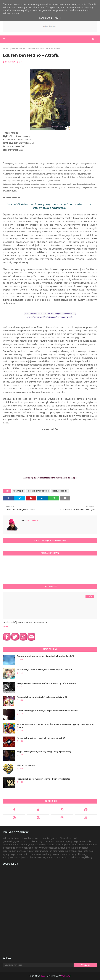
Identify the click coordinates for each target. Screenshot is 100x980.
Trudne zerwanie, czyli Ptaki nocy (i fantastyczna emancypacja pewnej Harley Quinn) (56, 726)
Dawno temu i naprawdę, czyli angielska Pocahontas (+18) (46, 656)
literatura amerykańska (38, 491)
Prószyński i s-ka (26, 49)
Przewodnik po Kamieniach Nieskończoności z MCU (42, 697)
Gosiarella (10, 62)
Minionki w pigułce (26, 765)
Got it (59, 18)
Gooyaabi (66, 976)
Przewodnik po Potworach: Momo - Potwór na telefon (44, 779)
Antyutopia (18, 491)
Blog (43, 976)
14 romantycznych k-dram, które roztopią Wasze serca (44, 670)
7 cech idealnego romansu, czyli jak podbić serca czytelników (48, 711)
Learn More (46, 18)
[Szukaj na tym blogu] (38, 965)
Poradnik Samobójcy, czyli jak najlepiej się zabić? (41, 738)
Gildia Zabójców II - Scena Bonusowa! (25, 622)
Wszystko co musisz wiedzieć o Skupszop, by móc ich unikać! (47, 683)
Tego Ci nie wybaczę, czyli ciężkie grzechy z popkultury (44, 752)
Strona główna (10, 49)
